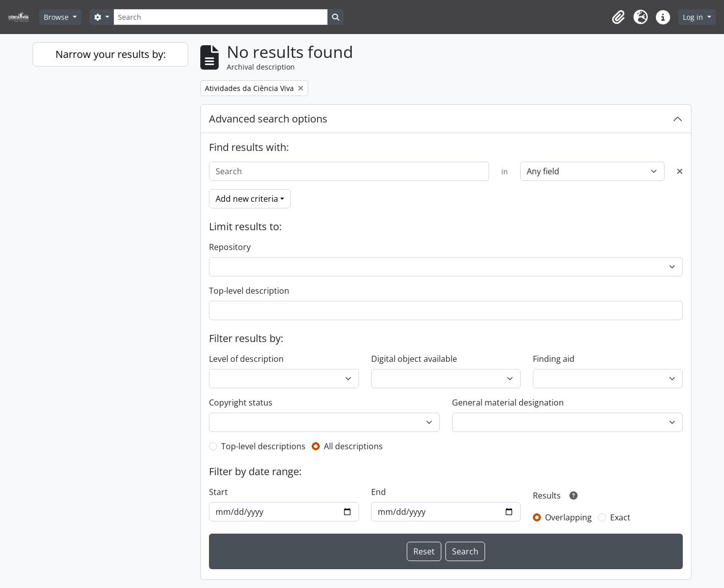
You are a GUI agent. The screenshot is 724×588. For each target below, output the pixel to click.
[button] (618, 17)
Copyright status (241, 403)
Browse (57, 17)
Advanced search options (268, 119)
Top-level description (249, 291)
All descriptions (353, 446)
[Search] (221, 17)
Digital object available (414, 359)
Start (218, 492)
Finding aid (554, 359)
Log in (694, 17)
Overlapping (568, 517)
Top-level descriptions (263, 446)
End (379, 492)
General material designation (508, 403)
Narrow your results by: (111, 54)
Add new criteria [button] (247, 199)
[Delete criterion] (680, 171)
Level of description (246, 359)
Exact (620, 517)
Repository (230, 247)
